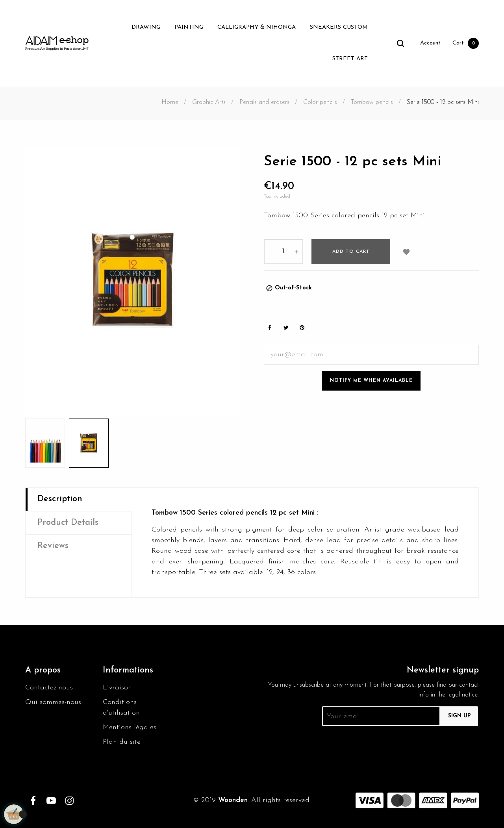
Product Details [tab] (68, 523)
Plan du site (122, 742)
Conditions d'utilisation (121, 708)
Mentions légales (130, 727)
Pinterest (302, 328)
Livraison (117, 688)
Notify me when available (371, 381)
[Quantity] (283, 252)
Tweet (286, 328)
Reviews (53, 546)
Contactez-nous (49, 688)
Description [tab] (60, 499)
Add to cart (351, 252)
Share (270, 328)
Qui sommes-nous (53, 702)
